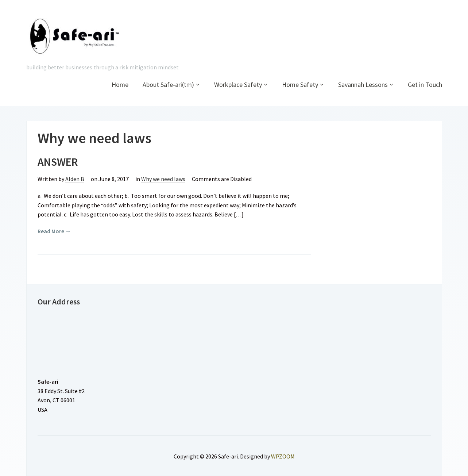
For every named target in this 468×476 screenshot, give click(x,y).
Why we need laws (163, 179)
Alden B (75, 179)
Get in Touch (425, 85)
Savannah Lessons (363, 85)
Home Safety (300, 85)
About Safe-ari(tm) (168, 85)
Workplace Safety (238, 85)
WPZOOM (283, 456)
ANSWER (58, 162)
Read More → (54, 231)
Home (120, 85)
